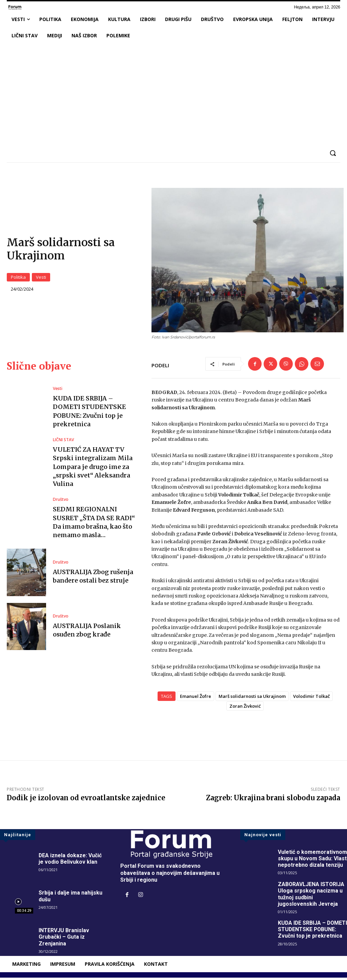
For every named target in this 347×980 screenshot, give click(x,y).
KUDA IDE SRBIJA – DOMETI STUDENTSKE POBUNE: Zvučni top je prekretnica (307, 935)
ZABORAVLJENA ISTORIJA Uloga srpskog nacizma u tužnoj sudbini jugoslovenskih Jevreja (311, 897)
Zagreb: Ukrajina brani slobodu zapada (273, 800)
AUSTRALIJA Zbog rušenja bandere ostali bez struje (93, 579)
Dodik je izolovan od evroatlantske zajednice (86, 800)
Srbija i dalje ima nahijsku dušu (70, 899)
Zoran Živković (245, 708)
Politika (18, 278)
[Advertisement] (173, 95)
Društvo (61, 502)
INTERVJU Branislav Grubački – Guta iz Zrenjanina (64, 939)
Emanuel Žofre (196, 699)
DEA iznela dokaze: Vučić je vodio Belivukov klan (70, 861)
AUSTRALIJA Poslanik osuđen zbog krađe (87, 632)
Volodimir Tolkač (311, 699)
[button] (333, 153)
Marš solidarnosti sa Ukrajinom (252, 699)
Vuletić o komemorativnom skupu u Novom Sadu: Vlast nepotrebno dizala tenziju (312, 861)
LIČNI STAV (63, 443)
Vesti (41, 278)
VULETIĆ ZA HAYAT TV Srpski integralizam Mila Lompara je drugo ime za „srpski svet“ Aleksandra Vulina (93, 469)
